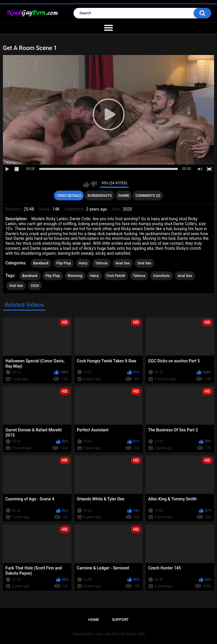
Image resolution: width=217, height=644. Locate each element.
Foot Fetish (116, 276)
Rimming (75, 276)
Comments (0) (148, 196)
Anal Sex (123, 263)
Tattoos (101, 263)
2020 (35, 286)
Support (120, 620)
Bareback (41, 263)
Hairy (83, 263)
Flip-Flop (64, 263)
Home (94, 620)
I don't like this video (94, 184)
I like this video (86, 184)
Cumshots (162, 276)
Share (124, 196)
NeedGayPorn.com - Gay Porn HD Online (105, 634)
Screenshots (100, 196)
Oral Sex (145, 263)
